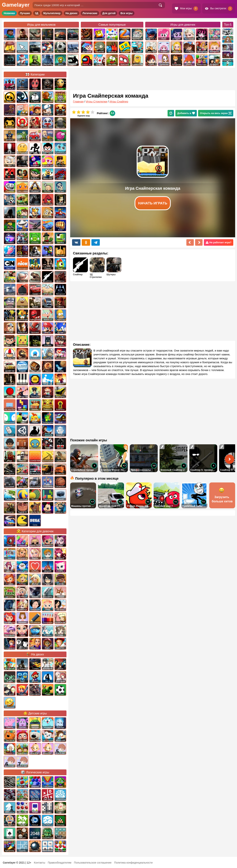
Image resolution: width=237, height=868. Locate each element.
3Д (37, 13)
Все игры (127, 13)
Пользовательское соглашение (93, 863)
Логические (90, 13)
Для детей (109, 13)
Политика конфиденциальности (133, 863)
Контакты (39, 863)
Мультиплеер (52, 13)
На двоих (71, 13)
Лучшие (25, 13)
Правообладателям (60, 863)
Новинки (9, 13)
